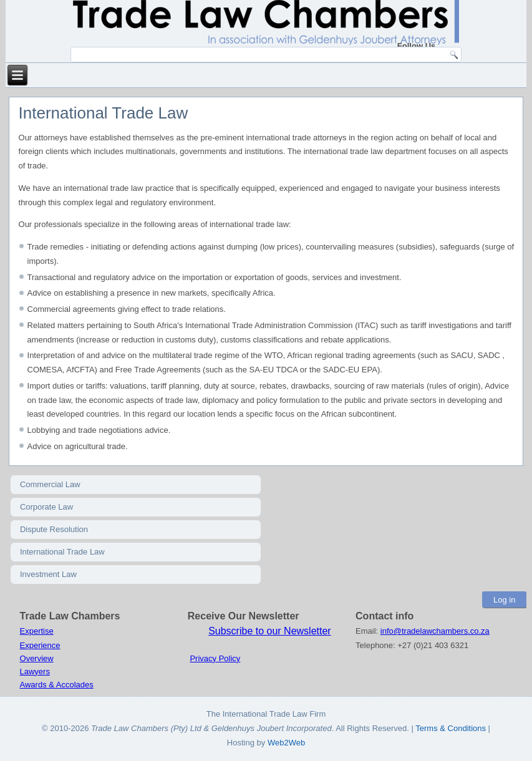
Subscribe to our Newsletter (270, 631)
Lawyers (35, 671)
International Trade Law (62, 552)
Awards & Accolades (57, 685)
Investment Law (48, 574)
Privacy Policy (215, 658)
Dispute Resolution (54, 529)
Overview (37, 658)
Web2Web (286, 743)
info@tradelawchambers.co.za (435, 631)
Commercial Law (50, 484)
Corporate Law (46, 507)
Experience (40, 645)
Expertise (37, 631)
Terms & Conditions (452, 728)
